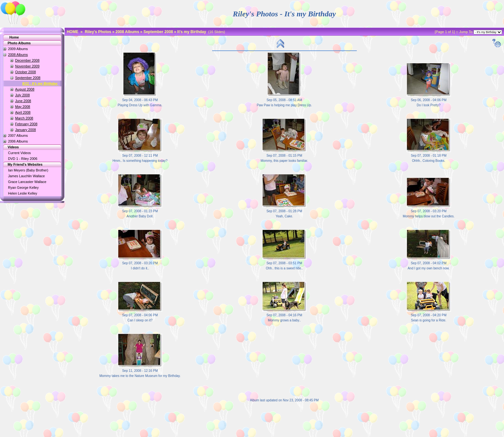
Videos (10, 147)
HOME (73, 32)
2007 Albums (18, 135)
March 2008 (24, 118)
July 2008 (22, 95)
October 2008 (26, 72)
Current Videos (19, 153)
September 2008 (28, 78)
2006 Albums (18, 141)
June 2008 (23, 101)
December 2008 (27, 60)
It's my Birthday (192, 32)
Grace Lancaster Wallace (27, 182)
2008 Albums (18, 55)
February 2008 (26, 124)
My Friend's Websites (22, 164)
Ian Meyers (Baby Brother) (28, 170)
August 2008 (25, 89)
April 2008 (23, 112)
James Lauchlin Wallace (27, 176)
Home (14, 37)
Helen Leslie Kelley (23, 193)
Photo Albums (16, 43)
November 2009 (27, 66)
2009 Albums (18, 49)
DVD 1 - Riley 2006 (23, 159)
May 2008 (23, 107)
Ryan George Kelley (23, 188)
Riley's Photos (98, 32)
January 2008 (26, 130)
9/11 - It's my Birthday (40, 83)
